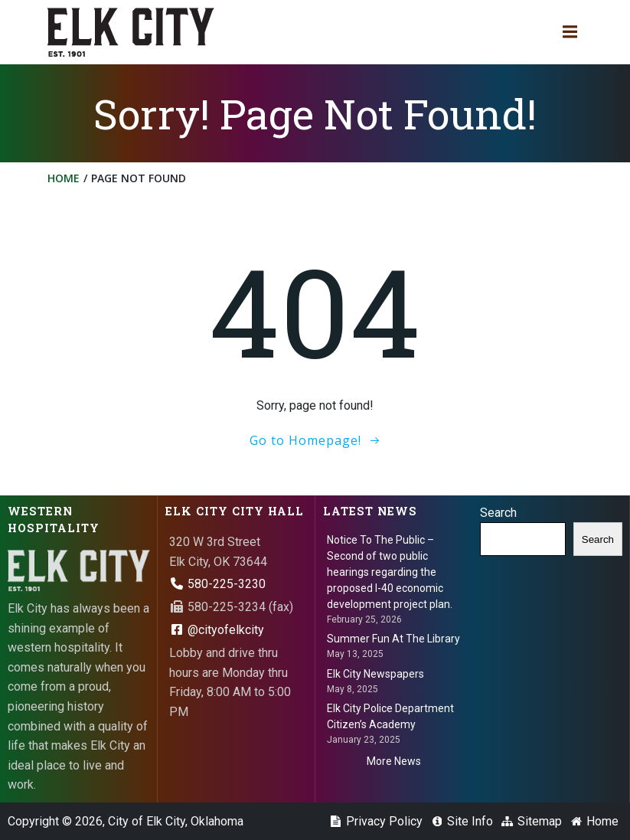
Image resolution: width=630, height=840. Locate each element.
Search (498, 513)
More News (394, 761)
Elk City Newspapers (375, 674)
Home (64, 178)
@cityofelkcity (217, 630)
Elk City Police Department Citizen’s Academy (390, 716)
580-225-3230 (217, 584)
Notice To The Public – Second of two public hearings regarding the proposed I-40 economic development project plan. (390, 572)
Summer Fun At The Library (393, 639)
